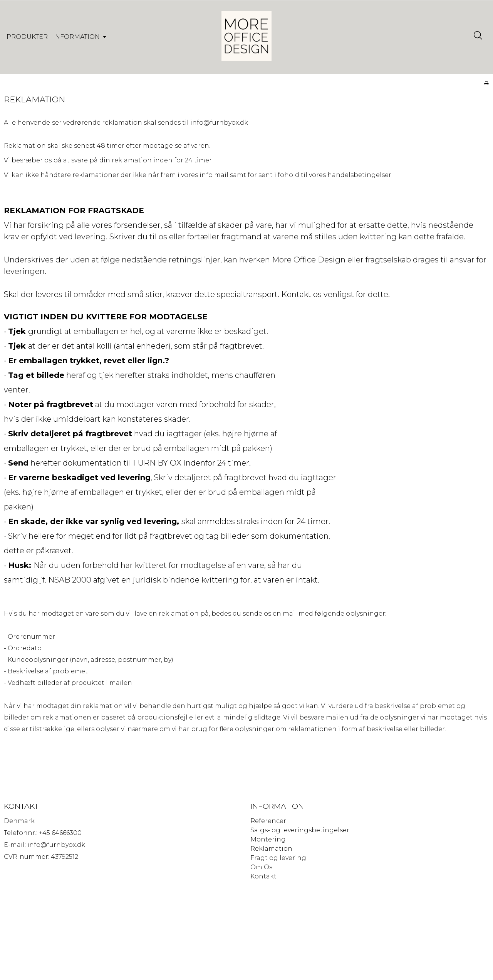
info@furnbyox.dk (219, 130)
